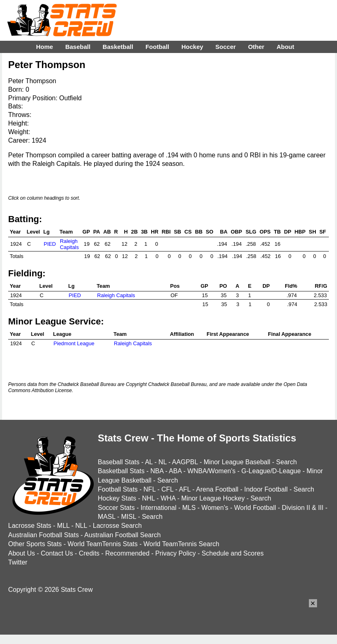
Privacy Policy (176, 553)
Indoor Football (266, 489)
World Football (255, 508)
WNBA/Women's (211, 471)
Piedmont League (74, 343)
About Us (22, 553)
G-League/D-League (271, 471)
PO (224, 286)
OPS (265, 232)
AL (149, 462)
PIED (50, 244)
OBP (236, 232)
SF (323, 232)
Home (44, 47)
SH (313, 232)
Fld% (291, 286)
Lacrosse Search (117, 526)
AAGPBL (185, 462)
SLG (251, 232)
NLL (81, 526)
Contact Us (57, 553)
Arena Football (217, 489)
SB (178, 232)
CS (188, 232)
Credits (89, 553)
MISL (129, 517)
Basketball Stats (121, 471)
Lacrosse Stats (30, 526)
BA (224, 232)
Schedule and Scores (233, 553)
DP (288, 232)
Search (287, 462)
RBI (166, 232)
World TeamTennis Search (181, 544)
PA (97, 232)
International (159, 508)
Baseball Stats (119, 462)
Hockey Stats (117, 498)
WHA (168, 498)
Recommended (127, 553)
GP (86, 232)
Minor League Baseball (237, 462)
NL (163, 462)
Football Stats (118, 489)
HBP (300, 232)
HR (154, 232)
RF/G (321, 286)
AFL (185, 489)
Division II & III (303, 508)
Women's (215, 508)
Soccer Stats (116, 508)
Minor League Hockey (213, 498)
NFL (150, 489)
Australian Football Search (123, 535)
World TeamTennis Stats (103, 544)
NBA (157, 471)
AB (107, 232)
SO (210, 232)
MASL (107, 517)
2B (134, 232)
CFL (167, 489)
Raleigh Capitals (69, 244)
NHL (148, 498)
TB (277, 232)
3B (144, 232)
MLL (63, 526)
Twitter (18, 562)
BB (198, 232)
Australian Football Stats (43, 535)
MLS (189, 508)
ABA (175, 471)
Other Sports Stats (35, 544)
